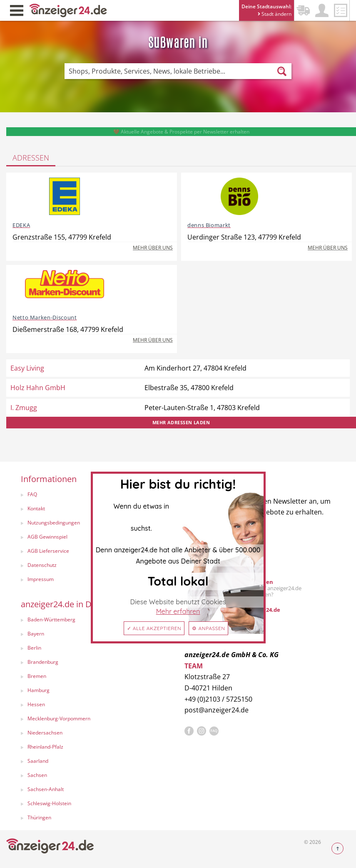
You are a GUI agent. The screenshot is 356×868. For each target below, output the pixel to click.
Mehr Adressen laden (181, 422)
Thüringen (39, 817)
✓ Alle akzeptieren (154, 628)
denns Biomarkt (209, 225)
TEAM (194, 666)
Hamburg (39, 690)
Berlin (34, 648)
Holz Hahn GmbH (38, 388)
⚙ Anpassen (208, 628)
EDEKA (21, 225)
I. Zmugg (24, 408)
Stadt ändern (275, 14)
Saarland (38, 761)
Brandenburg (43, 662)
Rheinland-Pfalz (45, 747)
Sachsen (37, 775)
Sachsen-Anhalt (46, 789)
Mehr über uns (153, 248)
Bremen (37, 676)
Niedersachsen (45, 733)
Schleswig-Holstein (49, 803)
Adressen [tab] (31, 158)
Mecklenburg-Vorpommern (59, 718)
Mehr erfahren (178, 611)
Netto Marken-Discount (45, 317)
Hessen (36, 704)
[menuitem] (94, 649)
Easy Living (27, 368)
